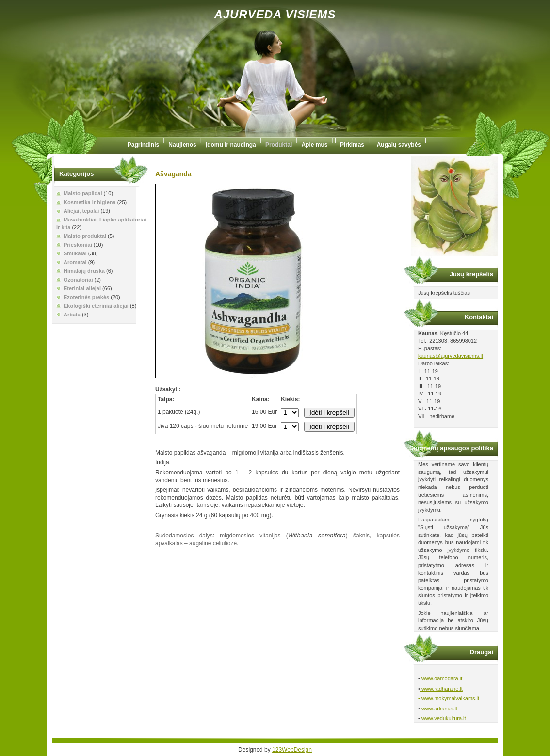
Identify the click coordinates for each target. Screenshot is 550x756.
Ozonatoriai (78, 280)
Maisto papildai (83, 193)
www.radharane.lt (441, 689)
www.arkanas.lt (439, 709)
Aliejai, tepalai (81, 211)
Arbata (72, 315)
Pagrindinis (143, 145)
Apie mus (314, 145)
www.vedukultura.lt (443, 718)
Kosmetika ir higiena (90, 202)
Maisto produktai (85, 236)
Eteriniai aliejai (82, 288)
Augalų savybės (399, 145)
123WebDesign (292, 750)
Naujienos (182, 145)
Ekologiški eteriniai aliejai (96, 306)
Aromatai (75, 262)
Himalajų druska (84, 271)
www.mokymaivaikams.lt (450, 698)
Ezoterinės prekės (86, 297)
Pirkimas (352, 145)
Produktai (279, 145)
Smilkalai (75, 253)
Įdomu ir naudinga (231, 145)
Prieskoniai (78, 245)
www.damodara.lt (441, 678)
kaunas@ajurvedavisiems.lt (451, 356)
